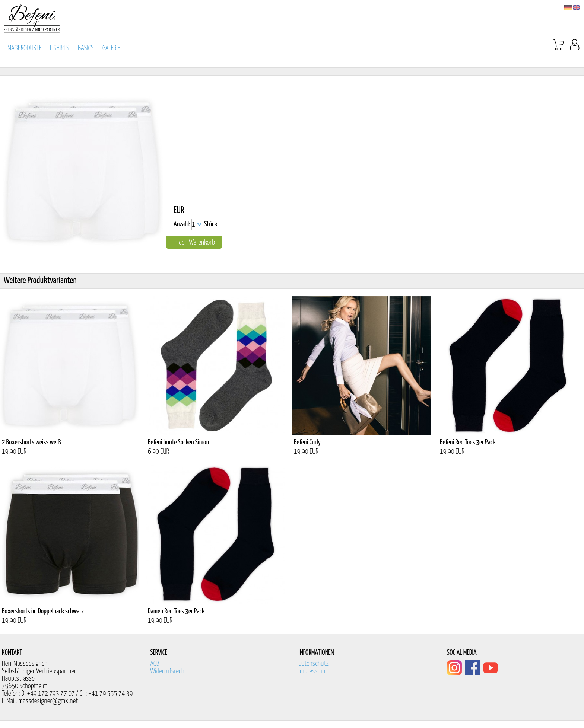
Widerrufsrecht (168, 671)
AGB (155, 664)
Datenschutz (314, 664)
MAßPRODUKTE (25, 48)
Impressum (312, 671)
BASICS (86, 48)
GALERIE (111, 48)
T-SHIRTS (59, 48)
